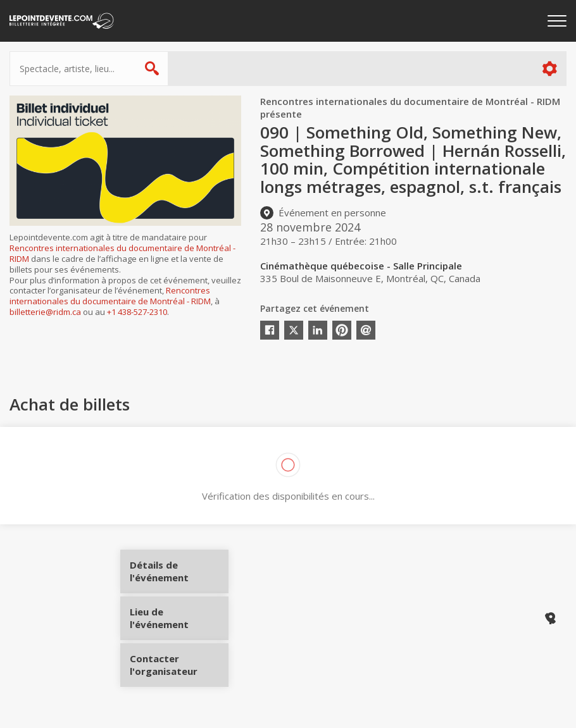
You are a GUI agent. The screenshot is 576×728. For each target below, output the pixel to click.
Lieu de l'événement (179, 618)
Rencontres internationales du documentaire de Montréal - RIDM (122, 253)
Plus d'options (549, 69)
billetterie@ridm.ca (45, 312)
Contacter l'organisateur (179, 660)
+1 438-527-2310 (137, 312)
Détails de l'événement (179, 576)
